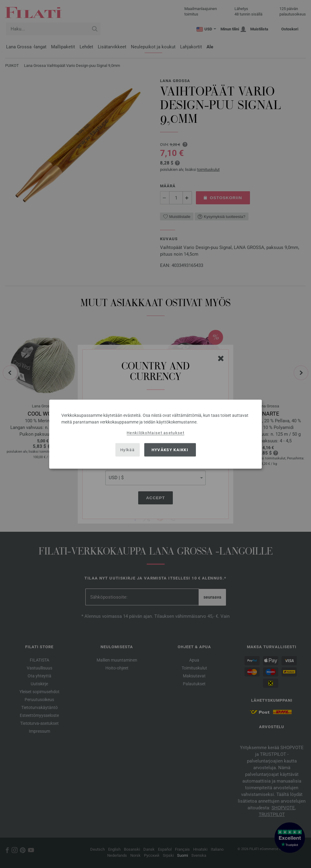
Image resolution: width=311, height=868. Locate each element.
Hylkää (127, 450)
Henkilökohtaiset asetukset (155, 432)
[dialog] (155, 434)
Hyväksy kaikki (170, 450)
